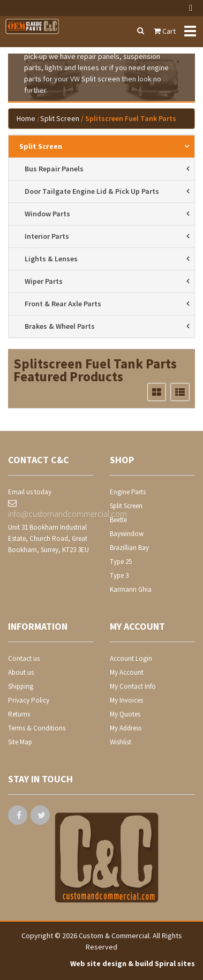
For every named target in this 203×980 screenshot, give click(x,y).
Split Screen (60, 118)
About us (21, 672)
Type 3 (119, 575)
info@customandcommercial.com (51, 509)
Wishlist (121, 742)
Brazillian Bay (129, 548)
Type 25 (121, 561)
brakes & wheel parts (60, 326)
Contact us (24, 658)
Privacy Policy (29, 700)
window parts (47, 214)
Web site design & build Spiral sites (133, 963)
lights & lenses (51, 259)
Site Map (20, 742)
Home (26, 118)
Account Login (131, 658)
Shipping (21, 686)
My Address (126, 728)
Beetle (118, 520)
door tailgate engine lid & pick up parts (92, 191)
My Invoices (126, 700)
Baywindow (127, 534)
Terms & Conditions (37, 728)
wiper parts (44, 281)
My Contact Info (133, 686)
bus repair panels (54, 169)
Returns (19, 714)
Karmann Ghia (131, 589)
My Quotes (125, 714)
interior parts (47, 236)
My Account (127, 672)
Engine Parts (128, 492)
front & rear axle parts (63, 304)
